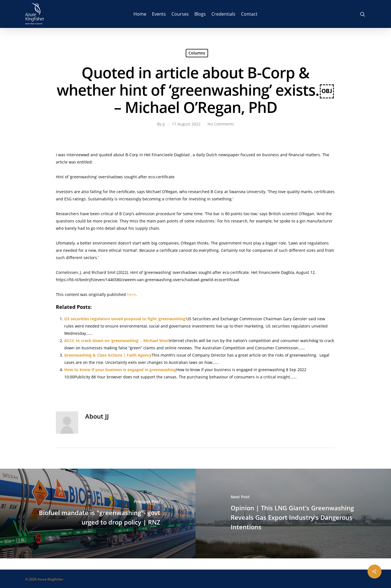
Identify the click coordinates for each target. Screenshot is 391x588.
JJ (164, 124)
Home (140, 14)
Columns (197, 53)
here (131, 294)
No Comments (221, 124)
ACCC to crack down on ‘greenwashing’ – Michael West (117, 341)
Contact (249, 14)
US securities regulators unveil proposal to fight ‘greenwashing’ (125, 319)
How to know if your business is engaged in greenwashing (120, 370)
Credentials (223, 14)
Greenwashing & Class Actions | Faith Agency (108, 355)
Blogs (200, 14)
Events (159, 14)
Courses (180, 14)
